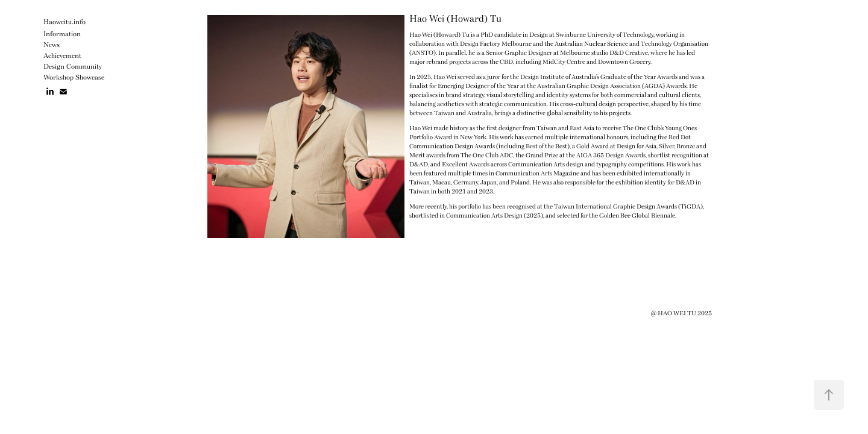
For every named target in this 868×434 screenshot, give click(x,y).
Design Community (73, 67)
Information (62, 35)
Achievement (62, 56)
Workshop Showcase (74, 78)
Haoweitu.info (64, 23)
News (52, 46)
